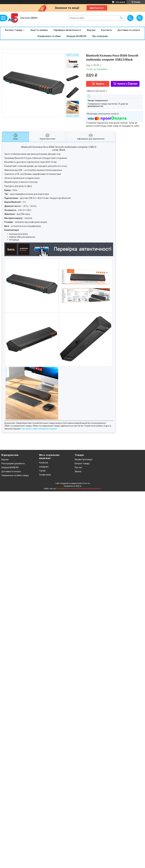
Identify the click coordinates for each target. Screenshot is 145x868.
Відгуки (91, 30)
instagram (44, 467)
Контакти (106, 30)
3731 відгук (120, 2)
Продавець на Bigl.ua (73, 486)
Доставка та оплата (129, 30)
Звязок (78, 471)
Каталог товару (14, 30)
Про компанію (100, 36)
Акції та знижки (39, 30)
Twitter (42, 471)
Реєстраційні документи (13, 464)
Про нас (78, 467)
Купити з (127, 84)
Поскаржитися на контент (67, 489)
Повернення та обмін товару (15, 475)
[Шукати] (121, 18)
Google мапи (45, 475)
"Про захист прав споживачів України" (39, 429)
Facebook (44, 463)
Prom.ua (86, 483)
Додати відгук (140, 18)
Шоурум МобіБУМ (76, 36)
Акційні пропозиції (84, 459)
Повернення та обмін (49, 36)
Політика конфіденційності (90, 489)
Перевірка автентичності (67, 30)
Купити (100, 84)
